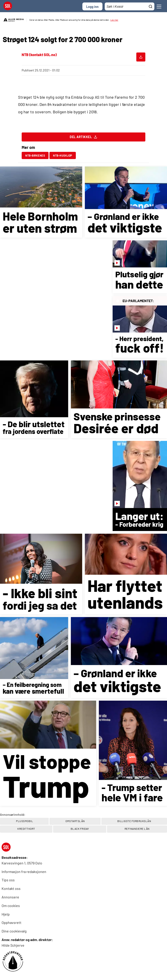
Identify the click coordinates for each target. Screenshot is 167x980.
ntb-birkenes (35, 155)
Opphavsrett (12, 922)
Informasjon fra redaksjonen (24, 872)
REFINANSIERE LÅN (137, 829)
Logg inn (92, 7)
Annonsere (10, 897)
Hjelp (6, 914)
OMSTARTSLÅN (75, 821)
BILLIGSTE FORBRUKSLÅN (134, 821)
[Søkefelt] (130, 6)
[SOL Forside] (9, 6)
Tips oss (8, 880)
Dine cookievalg (14, 931)
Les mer (114, 20)
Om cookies (11, 906)
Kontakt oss (11, 888)
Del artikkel (83, 138)
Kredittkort (26, 829)
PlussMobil (24, 821)
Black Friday (80, 829)
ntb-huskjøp (63, 155)
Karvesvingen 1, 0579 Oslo (22, 863)
